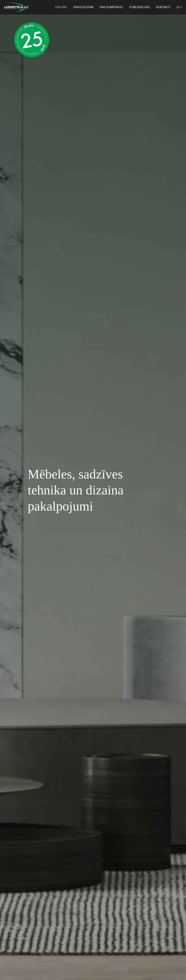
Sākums (61, 7)
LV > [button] (179, 7)
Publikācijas (140, 7)
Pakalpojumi (83, 7)
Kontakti (163, 7)
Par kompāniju (112, 7)
